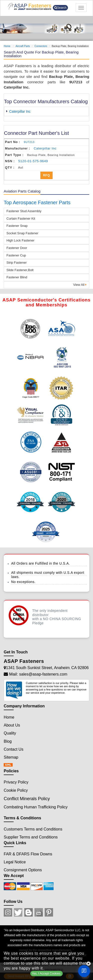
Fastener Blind (17, 277)
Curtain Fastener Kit (21, 219)
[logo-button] (30, 6)
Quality (10, 733)
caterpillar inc (45, 148)
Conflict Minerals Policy (27, 799)
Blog (8, 741)
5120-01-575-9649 (33, 161)
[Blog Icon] (29, 912)
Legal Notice (15, 862)
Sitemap (11, 757)
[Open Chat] (84, 971)
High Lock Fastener (20, 240)
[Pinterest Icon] (49, 912)
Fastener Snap (17, 226)
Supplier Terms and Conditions (31, 837)
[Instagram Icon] (8, 912)
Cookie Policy (16, 790)
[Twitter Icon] (18, 912)
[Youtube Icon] (39, 912)
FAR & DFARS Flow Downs (28, 854)
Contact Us (14, 749)
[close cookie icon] (88, 964)
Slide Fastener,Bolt (20, 270)
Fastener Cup (16, 255)
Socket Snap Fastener (22, 233)
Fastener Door (17, 248)
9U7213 (29, 142)
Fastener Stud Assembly (24, 211)
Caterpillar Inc (20, 111)
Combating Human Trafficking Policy (36, 807)
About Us (12, 725)
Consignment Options (23, 870)
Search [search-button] (60, 8)
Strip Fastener (17, 263)
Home (7, 46)
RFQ (47, 175)
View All (80, 285)
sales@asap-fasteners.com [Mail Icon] (43, 674)
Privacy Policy (16, 782)
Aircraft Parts (23, 46)
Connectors (41, 46)
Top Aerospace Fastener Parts (37, 202)
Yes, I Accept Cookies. (46, 974)
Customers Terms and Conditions (33, 829)
